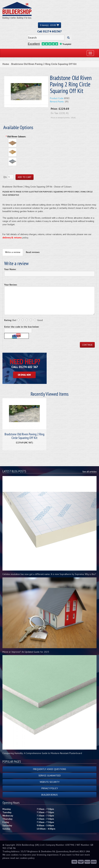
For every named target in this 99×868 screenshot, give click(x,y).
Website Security (50, 782)
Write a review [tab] (13, 252)
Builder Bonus (50, 795)
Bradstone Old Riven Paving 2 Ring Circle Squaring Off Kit (44, 64)
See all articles (90, 472)
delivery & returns (12, 238)
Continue (87, 345)
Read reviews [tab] (33, 252)
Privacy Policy (50, 788)
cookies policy (27, 858)
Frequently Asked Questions (50, 769)
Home (6, 64)
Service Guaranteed (50, 776)
